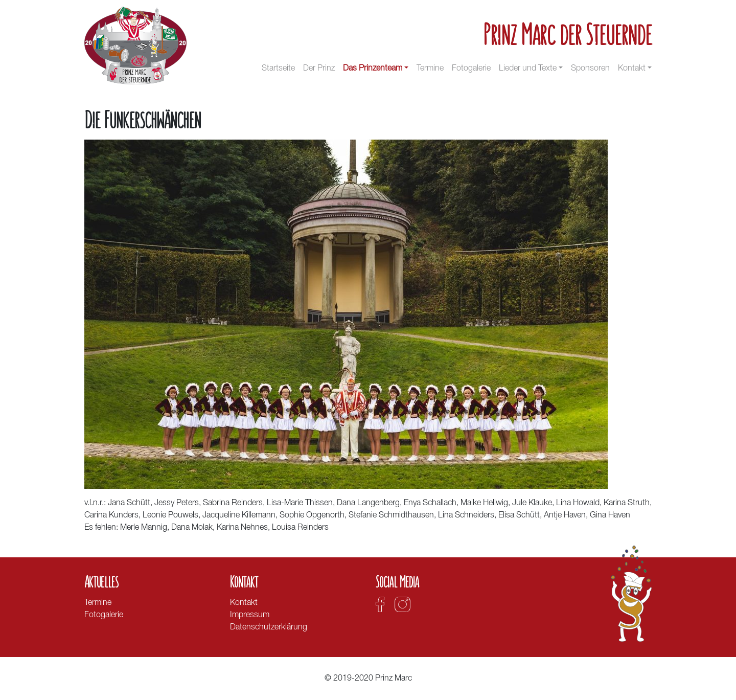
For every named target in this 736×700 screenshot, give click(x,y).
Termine (430, 69)
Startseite (278, 69)
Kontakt (632, 69)
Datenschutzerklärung (269, 627)
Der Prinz (319, 69)
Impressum (250, 615)
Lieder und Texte (528, 69)
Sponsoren (590, 69)
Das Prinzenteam (373, 69)
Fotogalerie (471, 69)
